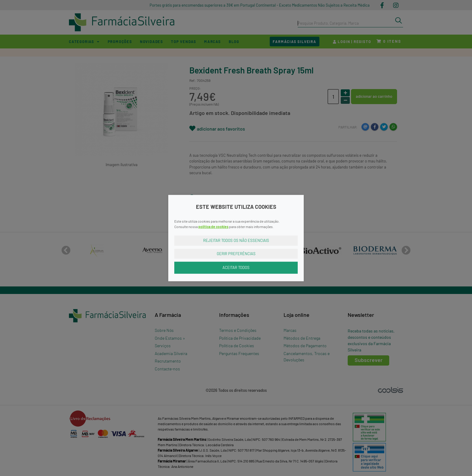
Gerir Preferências (236, 253)
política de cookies (213, 227)
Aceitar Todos (236, 267)
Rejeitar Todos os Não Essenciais (236, 240)
